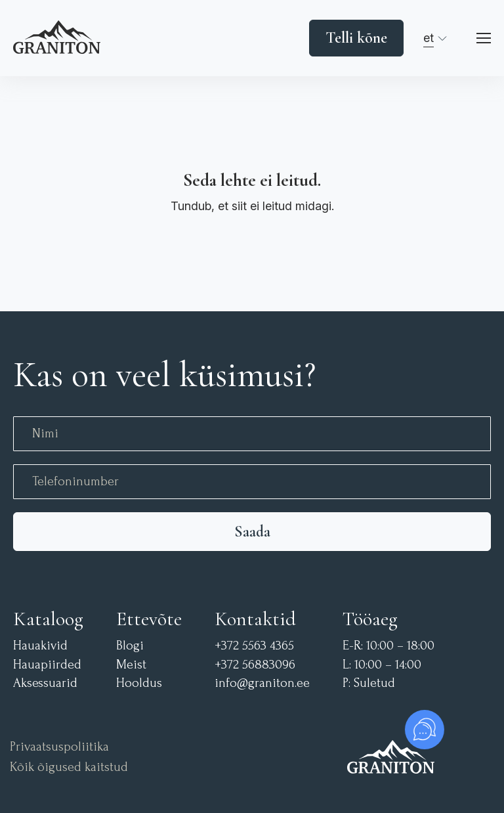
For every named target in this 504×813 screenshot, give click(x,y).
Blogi (130, 646)
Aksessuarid (45, 683)
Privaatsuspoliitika (59, 747)
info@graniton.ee (262, 683)
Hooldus (139, 683)
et (429, 38)
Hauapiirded (47, 665)
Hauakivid (40, 646)
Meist (131, 665)
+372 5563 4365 (254, 646)
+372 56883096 (255, 665)
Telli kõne (356, 38)
